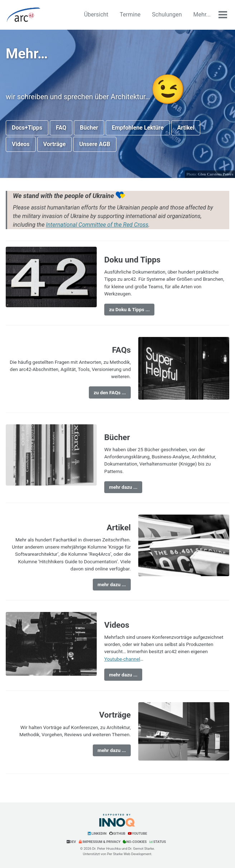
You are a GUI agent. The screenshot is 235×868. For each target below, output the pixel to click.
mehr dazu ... (123, 487)
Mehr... (202, 15)
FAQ (61, 128)
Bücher (89, 128)
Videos (21, 144)
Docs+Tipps (27, 128)
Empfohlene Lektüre (138, 128)
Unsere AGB (95, 144)
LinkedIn (97, 833)
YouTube (137, 833)
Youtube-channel (122, 659)
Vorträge (55, 144)
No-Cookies (135, 842)
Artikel (186, 128)
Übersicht (96, 15)
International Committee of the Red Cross (97, 225)
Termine (130, 15)
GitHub (117, 833)
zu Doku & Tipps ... (129, 309)
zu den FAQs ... (110, 392)
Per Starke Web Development (129, 854)
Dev (71, 842)
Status (157, 842)
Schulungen (167, 15)
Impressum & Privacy (99, 842)
